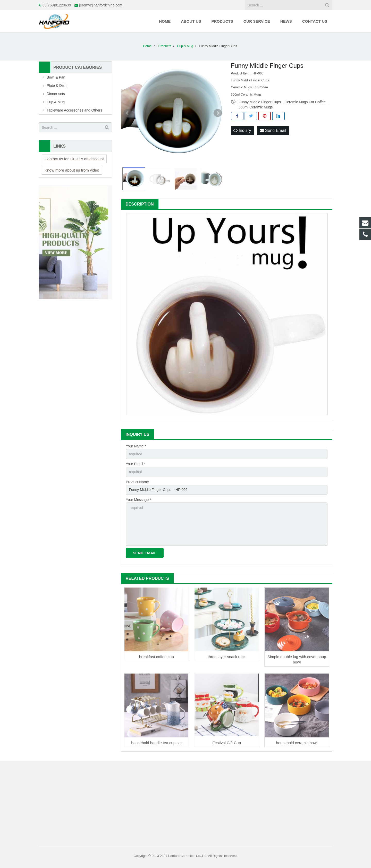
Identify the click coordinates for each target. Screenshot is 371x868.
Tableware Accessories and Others (74, 110)
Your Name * (136, 446)
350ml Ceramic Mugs (256, 107)
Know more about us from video (72, 170)
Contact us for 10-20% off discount (74, 159)
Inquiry (242, 130)
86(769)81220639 (57, 5)
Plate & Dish (57, 86)
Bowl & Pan (56, 77)
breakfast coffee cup (157, 657)
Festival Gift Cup (227, 743)
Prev (128, 113)
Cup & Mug (56, 102)
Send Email (273, 130)
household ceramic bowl (297, 743)
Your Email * (136, 464)
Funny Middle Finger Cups (260, 102)
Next (218, 113)
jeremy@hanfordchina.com (101, 5)
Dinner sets (56, 94)
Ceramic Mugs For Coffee (305, 102)
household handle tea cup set (156, 743)
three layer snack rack (227, 657)
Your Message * (138, 500)
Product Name (137, 482)
